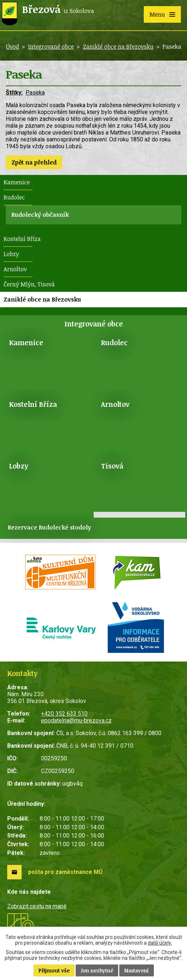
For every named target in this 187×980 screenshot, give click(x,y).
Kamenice (17, 182)
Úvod (12, 47)
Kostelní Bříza (22, 239)
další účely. (160, 943)
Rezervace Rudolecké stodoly (49, 527)
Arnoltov (15, 269)
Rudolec (14, 197)
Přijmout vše (54, 970)
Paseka (35, 93)
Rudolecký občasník (40, 215)
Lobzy (11, 254)
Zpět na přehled (34, 162)
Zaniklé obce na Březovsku (118, 47)
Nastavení (137, 970)
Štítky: (14, 93)
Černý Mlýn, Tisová (29, 284)
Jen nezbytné (97, 970)
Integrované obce (51, 47)
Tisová (112, 466)
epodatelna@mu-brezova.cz (76, 720)
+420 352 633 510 (64, 714)
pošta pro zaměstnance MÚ (65, 872)
